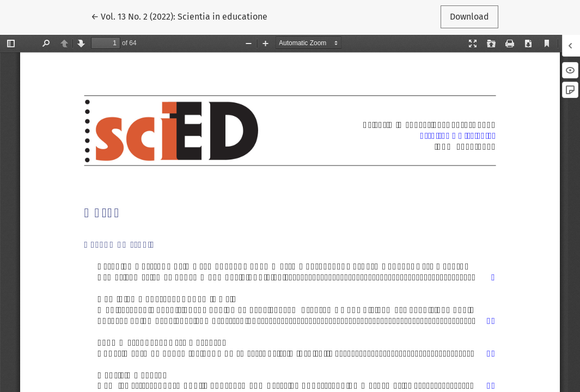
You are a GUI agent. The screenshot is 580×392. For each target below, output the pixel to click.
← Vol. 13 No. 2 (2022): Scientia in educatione (179, 16)
